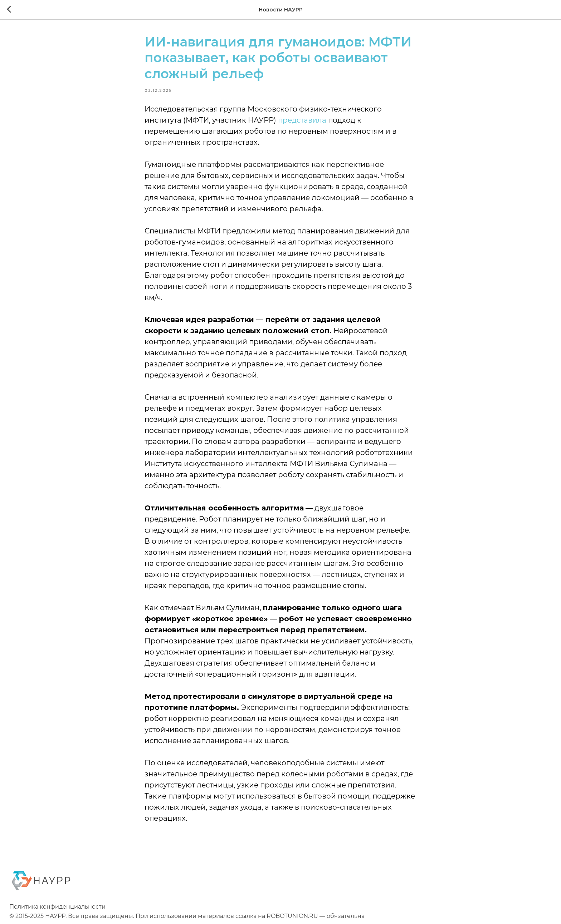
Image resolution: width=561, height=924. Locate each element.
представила (302, 120)
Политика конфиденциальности (57, 907)
